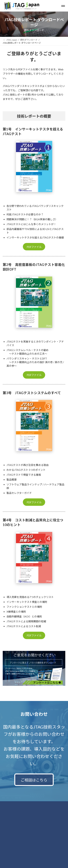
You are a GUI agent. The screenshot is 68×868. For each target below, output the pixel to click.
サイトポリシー (10, 818)
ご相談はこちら (34, 780)
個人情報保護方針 (11, 811)
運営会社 (7, 825)
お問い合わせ (9, 804)
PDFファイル (34, 247)
